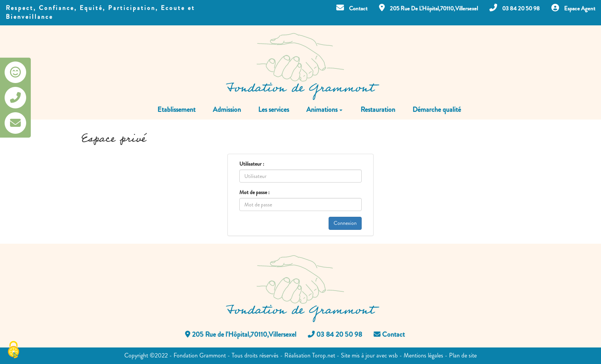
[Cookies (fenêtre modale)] (13, 351)
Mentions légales (423, 355)
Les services (274, 110)
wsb (393, 355)
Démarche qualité (437, 110)
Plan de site (463, 355)
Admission (227, 110)
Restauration (378, 110)
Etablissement (176, 110)
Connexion (345, 223)
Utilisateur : (252, 164)
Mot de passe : (254, 192)
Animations (324, 110)
